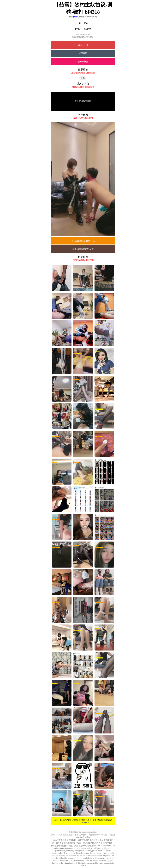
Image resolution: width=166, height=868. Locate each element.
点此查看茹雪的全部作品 (83, 241)
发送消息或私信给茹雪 (83, 249)
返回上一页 (83, 45)
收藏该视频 (83, 62)
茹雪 (75, 17)
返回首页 (83, 53)
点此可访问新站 (83, 822)
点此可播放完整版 (83, 101)
